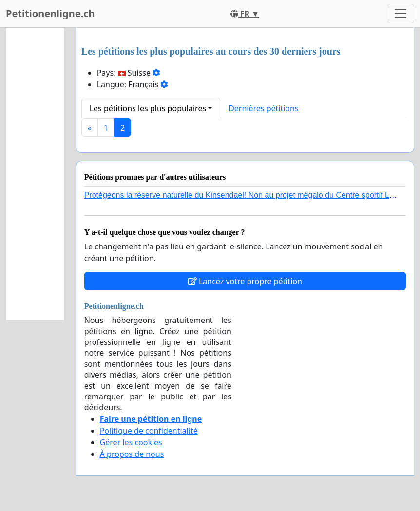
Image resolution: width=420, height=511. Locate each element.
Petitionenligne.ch (50, 13)
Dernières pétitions (263, 108)
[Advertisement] (35, 174)
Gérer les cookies (131, 442)
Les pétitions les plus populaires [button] (148, 108)
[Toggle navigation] (401, 14)
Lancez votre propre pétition (245, 281)
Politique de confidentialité (149, 431)
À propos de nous (132, 454)
